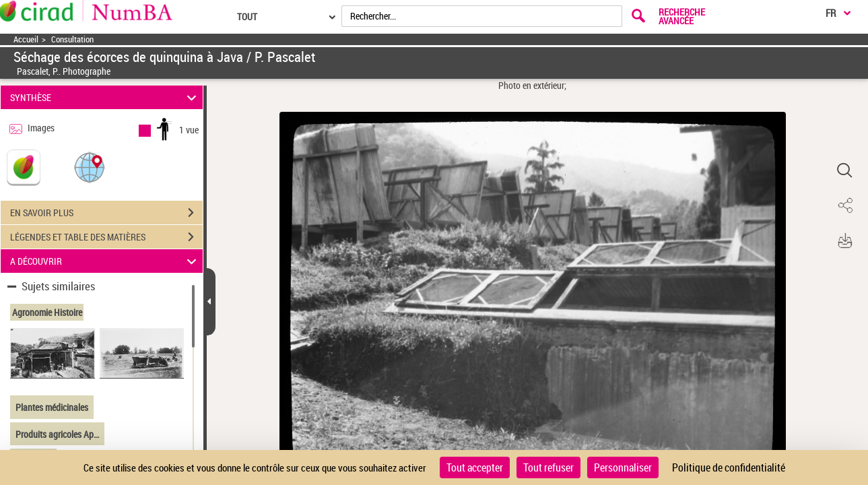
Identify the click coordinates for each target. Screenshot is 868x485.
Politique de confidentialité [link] (729, 467)
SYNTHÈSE (105, 97)
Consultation (72, 39)
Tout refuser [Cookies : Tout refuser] (548, 467)
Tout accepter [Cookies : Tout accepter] (475, 467)
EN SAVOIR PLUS (106, 213)
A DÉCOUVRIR (105, 261)
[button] (90, 167)
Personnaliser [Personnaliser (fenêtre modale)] (623, 467)
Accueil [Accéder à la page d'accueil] (26, 39)
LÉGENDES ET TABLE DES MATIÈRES (106, 237)
